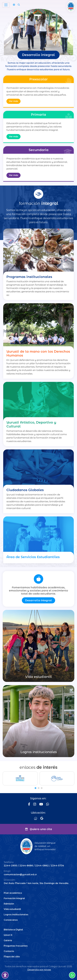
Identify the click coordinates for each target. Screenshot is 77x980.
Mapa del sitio (12, 957)
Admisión (9, 904)
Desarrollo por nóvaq (39, 970)
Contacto (9, 951)
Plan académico (13, 893)
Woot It (8, 935)
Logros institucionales (16, 915)
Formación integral (14, 898)
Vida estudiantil (12, 909)
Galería (8, 940)
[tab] (35, 788)
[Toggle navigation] (6, 5)
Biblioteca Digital (13, 930)
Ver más (14, 101)
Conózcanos (11, 920)
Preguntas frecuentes (16, 946)
